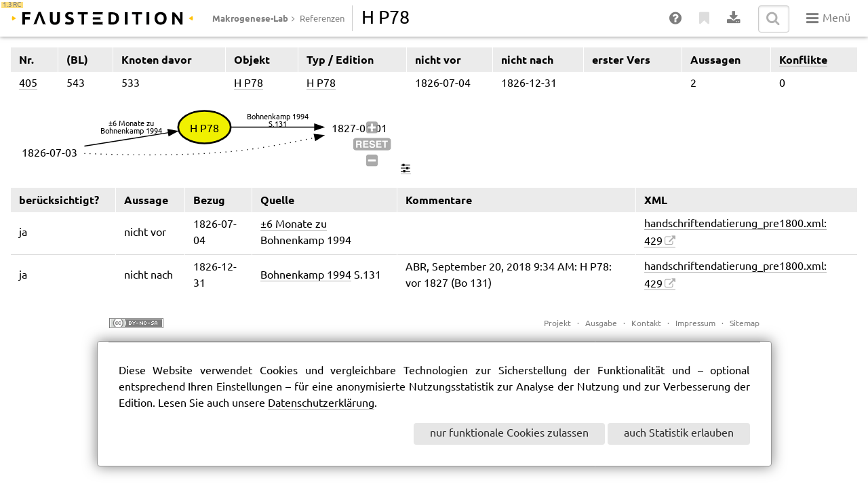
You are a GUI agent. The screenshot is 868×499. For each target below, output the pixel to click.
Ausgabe (601, 324)
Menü (828, 18)
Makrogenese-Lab (250, 18)
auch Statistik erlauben (679, 434)
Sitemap (745, 324)
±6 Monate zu (294, 225)
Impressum (695, 324)
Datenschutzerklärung (321, 404)
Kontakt (646, 324)
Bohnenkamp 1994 (306, 276)
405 (28, 84)
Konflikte (803, 60)
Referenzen (322, 19)
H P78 (249, 84)
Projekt (557, 324)
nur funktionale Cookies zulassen (509, 434)
